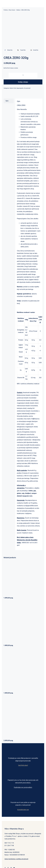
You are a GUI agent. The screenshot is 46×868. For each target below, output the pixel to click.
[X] (21, 50)
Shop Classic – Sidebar (14, 10)
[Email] (34, 50)
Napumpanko (20, 88)
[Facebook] (8, 50)
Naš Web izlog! (23, 765)
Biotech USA (13, 88)
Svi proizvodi (27, 88)
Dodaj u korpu (23, 82)
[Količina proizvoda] (23, 75)
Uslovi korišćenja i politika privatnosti (16, 859)
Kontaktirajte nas (23, 810)
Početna (6, 10)
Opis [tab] (7, 101)
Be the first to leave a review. (11, 68)
